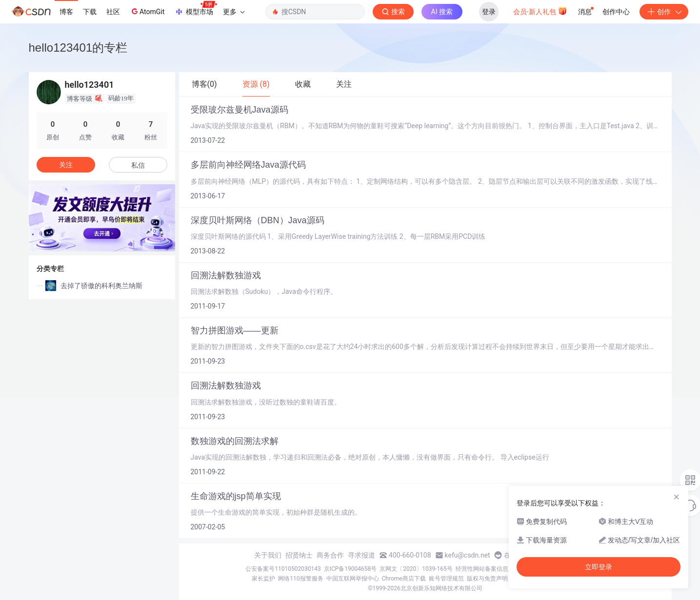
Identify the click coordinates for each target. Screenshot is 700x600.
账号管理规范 (446, 579)
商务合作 (330, 555)
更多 (234, 12)
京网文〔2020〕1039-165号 (416, 569)
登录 (489, 12)
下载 (90, 12)
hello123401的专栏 (78, 48)
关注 (66, 165)
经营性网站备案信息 (482, 569)
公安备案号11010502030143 (283, 569)
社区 (113, 12)
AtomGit (147, 11)
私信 (138, 165)
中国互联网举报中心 (353, 579)
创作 (664, 12)
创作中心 (616, 12)
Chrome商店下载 (404, 579)
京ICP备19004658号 (350, 569)
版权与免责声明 (487, 579)
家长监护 (263, 579)
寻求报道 (361, 555)
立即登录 (599, 567)
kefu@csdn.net (468, 555)
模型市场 (196, 9)
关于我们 (268, 555)
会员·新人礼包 (540, 11)
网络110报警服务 (300, 579)
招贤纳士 (299, 555)
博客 (66, 12)
